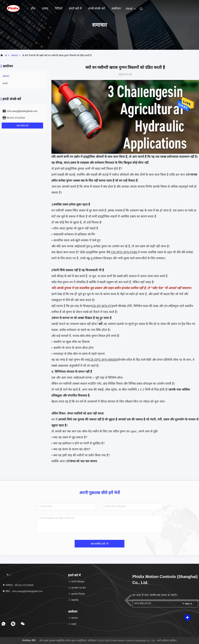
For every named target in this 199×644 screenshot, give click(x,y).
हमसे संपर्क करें (97, 8)
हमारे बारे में (75, 8)
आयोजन (116, 8)
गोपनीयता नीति (29, 641)
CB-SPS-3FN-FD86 (124, 252)
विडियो (59, 8)
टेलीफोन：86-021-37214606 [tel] (18, 585)
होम (33, 8)
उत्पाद (45, 8)
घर (6, 55)
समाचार (15, 55)
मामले (5, 83)
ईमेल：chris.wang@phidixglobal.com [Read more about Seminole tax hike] (22, 591)
